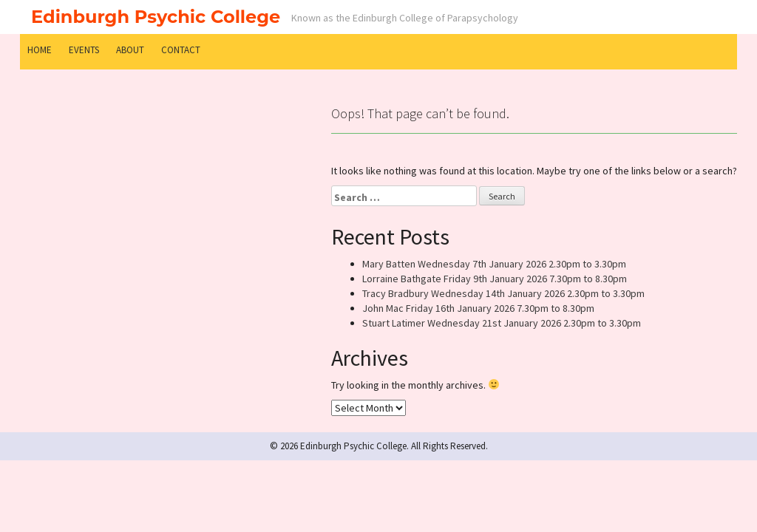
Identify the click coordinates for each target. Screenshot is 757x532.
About (130, 50)
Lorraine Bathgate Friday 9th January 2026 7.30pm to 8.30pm (495, 279)
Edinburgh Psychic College (156, 17)
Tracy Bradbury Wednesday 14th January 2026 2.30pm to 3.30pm (503, 293)
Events (84, 50)
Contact (181, 50)
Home (40, 50)
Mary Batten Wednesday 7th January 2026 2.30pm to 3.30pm (494, 264)
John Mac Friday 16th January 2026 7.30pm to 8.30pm (478, 308)
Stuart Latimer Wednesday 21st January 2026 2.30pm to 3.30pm (502, 323)
